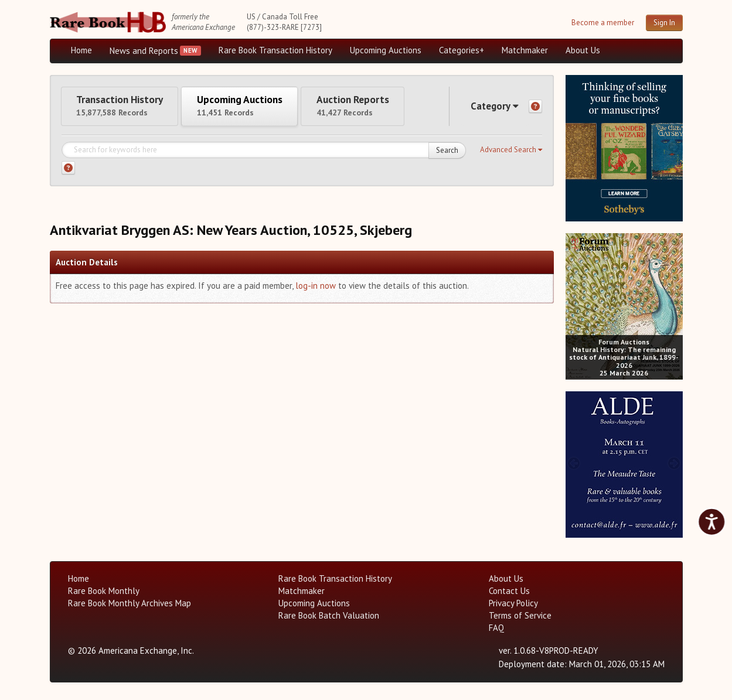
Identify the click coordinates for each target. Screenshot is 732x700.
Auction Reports (376, 107)
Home (81, 50)
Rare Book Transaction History (275, 50)
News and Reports (144, 51)
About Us (583, 50)
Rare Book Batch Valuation (329, 615)
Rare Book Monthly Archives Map (130, 603)
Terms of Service (520, 615)
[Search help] (68, 171)
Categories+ (462, 50)
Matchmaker (525, 50)
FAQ (496, 628)
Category (492, 107)
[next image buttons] (674, 147)
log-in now (316, 288)
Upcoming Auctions (386, 50)
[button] (511, 153)
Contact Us (509, 591)
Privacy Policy (513, 603)
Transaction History (125, 107)
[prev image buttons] (574, 147)
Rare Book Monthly (104, 591)
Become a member (603, 23)
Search (447, 153)
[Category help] (535, 108)
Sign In (664, 23)
